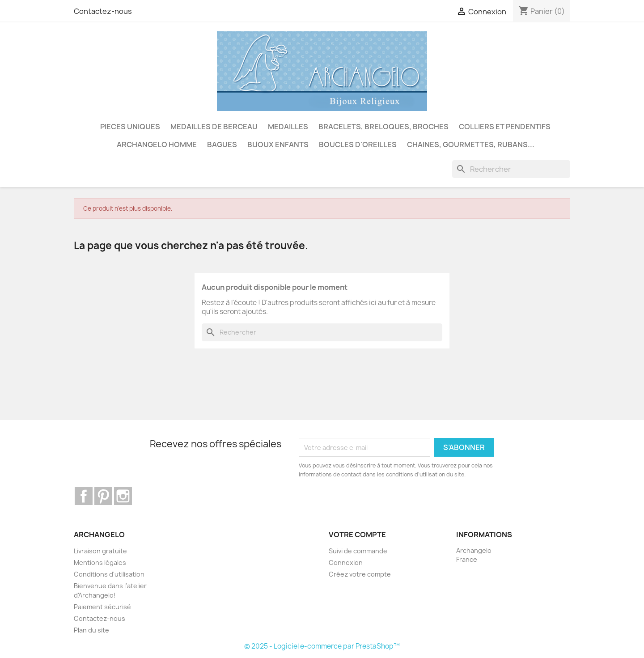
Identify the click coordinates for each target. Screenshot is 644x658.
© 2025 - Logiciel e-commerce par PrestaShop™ (322, 646)
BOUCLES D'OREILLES (358, 144)
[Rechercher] (511, 169)
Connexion (346, 562)
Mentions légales (100, 562)
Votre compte (357, 535)
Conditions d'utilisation (109, 574)
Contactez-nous (103, 11)
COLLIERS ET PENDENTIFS (505, 127)
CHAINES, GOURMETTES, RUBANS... (471, 144)
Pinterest (103, 496)
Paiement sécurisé (102, 607)
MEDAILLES (288, 127)
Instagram (123, 496)
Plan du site (91, 630)
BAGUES (222, 144)
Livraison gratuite (100, 551)
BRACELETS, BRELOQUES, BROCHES (383, 127)
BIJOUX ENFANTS (278, 144)
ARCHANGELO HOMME (157, 144)
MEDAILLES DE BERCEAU (214, 127)
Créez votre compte (360, 574)
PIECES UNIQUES (130, 127)
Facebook (84, 496)
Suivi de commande (358, 551)
